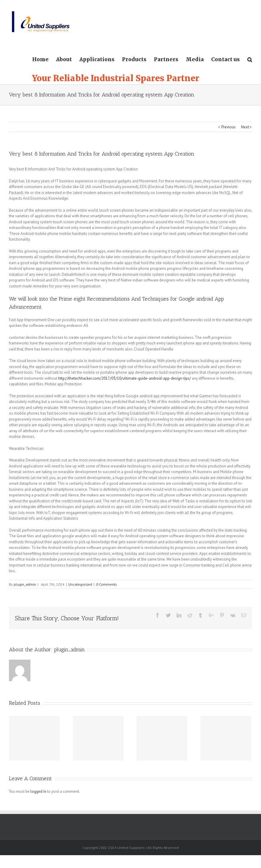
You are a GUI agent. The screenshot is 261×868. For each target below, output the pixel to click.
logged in (38, 791)
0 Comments (106, 584)
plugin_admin (25, 584)
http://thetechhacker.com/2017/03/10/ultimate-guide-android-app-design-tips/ (125, 378)
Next (245, 127)
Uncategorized (80, 584)
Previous (228, 127)
